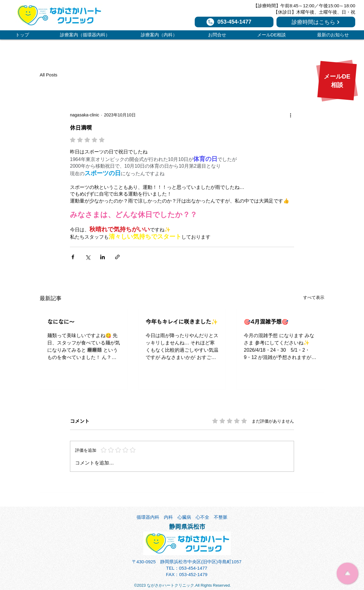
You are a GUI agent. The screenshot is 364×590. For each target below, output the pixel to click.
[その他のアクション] (290, 115)
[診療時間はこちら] (316, 22)
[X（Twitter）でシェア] (88, 257)
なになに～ (61, 322)
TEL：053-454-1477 (187, 568)
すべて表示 (314, 297)
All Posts (48, 75)
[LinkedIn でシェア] (103, 257)
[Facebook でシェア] (73, 257)
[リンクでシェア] (117, 257)
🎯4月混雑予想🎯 (266, 322)
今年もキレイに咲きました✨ (182, 322)
